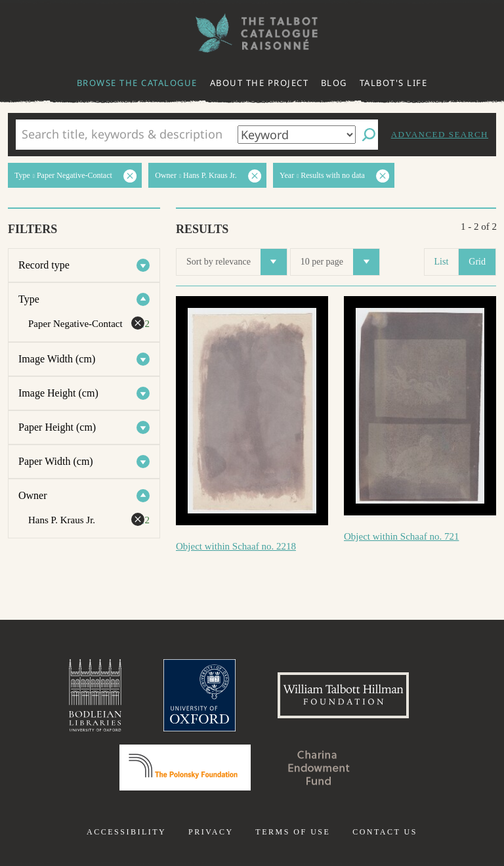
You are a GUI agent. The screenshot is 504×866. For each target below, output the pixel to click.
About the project (260, 83)
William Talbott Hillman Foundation (343, 695)
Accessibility (126, 832)
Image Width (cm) (57, 359)
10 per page (340, 262)
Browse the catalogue (137, 83)
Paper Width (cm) (56, 461)
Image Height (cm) (58, 393)
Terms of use (293, 832)
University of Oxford (199, 695)
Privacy (211, 832)
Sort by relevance (237, 262)
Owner (33, 495)
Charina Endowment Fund (319, 768)
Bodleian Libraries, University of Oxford (95, 695)
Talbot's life (394, 83)
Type (29, 299)
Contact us (385, 832)
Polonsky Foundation (185, 768)
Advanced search (440, 134)
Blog (334, 83)
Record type (44, 265)
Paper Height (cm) (57, 427)
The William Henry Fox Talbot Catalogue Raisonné (252, 33)
